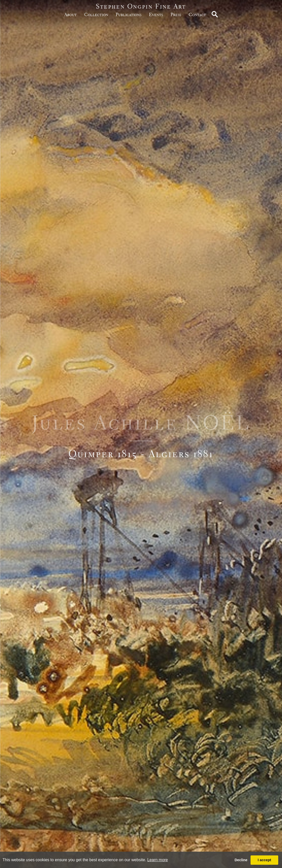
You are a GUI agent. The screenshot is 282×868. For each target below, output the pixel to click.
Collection (96, 14)
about (71, 14)
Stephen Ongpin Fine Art (141, 6)
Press (176, 14)
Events (156, 14)
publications (129, 14)
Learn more (157, 860)
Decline (241, 860)
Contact (197, 14)
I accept (264, 860)
